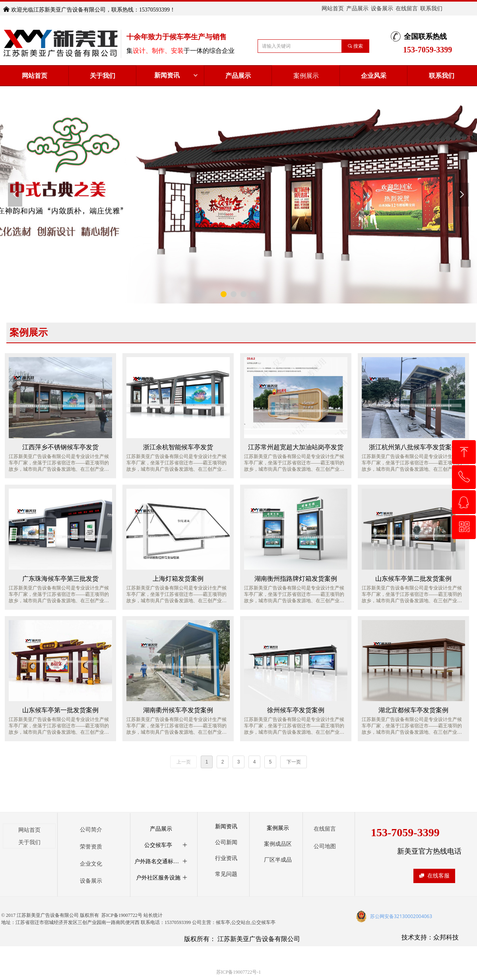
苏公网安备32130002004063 (401, 916)
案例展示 (278, 828)
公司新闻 (226, 842)
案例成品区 (278, 844)
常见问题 (226, 874)
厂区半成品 (278, 860)
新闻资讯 (177, 75)
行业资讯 (226, 858)
